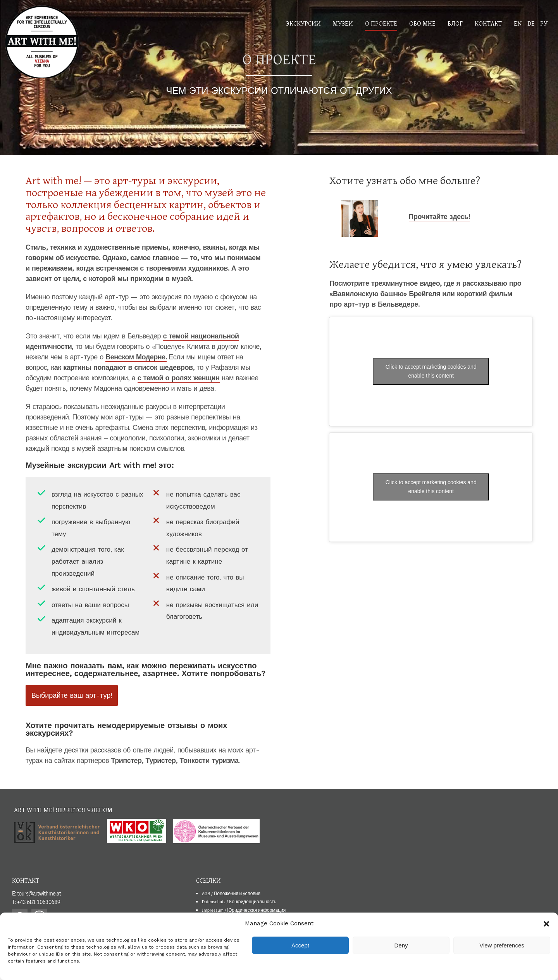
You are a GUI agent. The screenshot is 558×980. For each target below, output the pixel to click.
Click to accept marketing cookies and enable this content (431, 371)
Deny (401, 945)
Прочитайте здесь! (439, 217)
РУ (544, 23)
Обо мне (422, 23)
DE (531, 23)
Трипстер (127, 760)
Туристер (161, 760)
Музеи (343, 23)
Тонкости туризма (209, 760)
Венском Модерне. (136, 357)
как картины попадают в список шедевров (122, 367)
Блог (455, 23)
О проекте (381, 23)
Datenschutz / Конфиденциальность (239, 901)
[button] (546, 924)
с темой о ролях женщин (179, 378)
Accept (300, 945)
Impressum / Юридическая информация (244, 910)
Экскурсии (303, 23)
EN (518, 23)
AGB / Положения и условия (231, 893)
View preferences (502, 945)
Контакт (488, 23)
